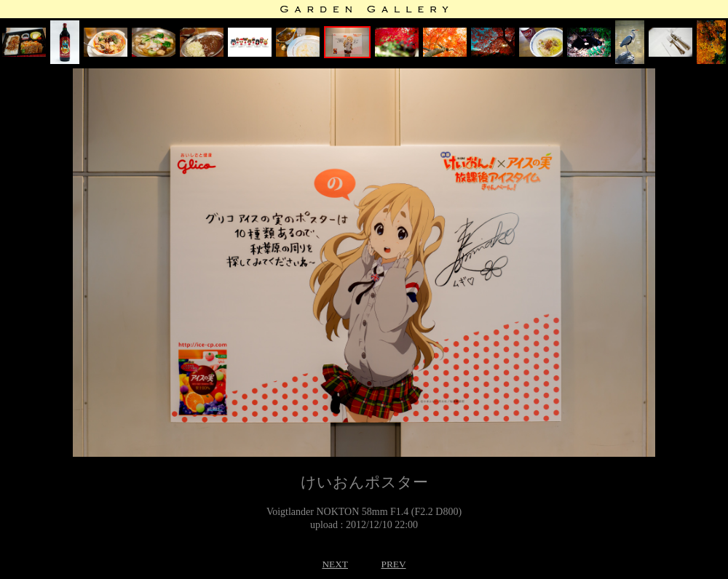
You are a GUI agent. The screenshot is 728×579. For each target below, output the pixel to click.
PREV (393, 564)
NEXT (335, 564)
